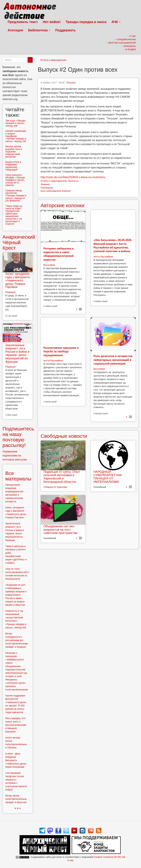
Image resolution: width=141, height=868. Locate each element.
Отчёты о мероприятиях (53, 60)
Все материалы (18, 476)
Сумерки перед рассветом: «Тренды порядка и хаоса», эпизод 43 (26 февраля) (16, 196)
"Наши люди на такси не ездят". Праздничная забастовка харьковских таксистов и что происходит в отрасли (14, 215)
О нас (70, 860)
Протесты (73, 181)
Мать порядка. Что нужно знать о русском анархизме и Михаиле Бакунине (16, 725)
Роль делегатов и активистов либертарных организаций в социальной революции (113, 360)
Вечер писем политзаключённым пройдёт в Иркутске (16, 799)
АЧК (116, 22)
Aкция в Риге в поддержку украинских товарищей (13, 166)
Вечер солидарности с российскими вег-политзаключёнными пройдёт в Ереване (17, 640)
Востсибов (49, 265)
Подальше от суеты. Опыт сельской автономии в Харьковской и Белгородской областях (62, 477)
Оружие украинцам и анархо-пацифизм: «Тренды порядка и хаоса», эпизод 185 (16, 136)
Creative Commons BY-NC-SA (109, 857)
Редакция (11, 292)
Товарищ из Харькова (55, 487)
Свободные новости (64, 436)
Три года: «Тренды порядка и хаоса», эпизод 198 (15, 123)
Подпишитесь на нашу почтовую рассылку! (18, 437)
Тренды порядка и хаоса (86, 22)
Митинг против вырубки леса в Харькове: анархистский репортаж (14, 152)
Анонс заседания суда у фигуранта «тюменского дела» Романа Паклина (17, 280)
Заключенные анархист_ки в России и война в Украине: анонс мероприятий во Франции (17, 353)
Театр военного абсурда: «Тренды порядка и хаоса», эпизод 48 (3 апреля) (15, 180)
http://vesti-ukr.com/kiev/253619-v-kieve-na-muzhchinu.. (74, 177)
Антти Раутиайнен (103, 257)
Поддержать (65, 30)
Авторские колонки (62, 205)
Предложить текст (23, 22)
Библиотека (39, 30)
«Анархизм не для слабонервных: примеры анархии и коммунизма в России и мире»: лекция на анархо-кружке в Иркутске (16, 595)
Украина (45, 184)
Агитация (15, 30)
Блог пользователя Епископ (56, 191)
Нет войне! (52, 22)
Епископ (71, 83)
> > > (18, 808)
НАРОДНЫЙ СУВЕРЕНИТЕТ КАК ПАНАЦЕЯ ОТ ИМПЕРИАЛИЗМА (108, 477)
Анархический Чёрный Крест (19, 242)
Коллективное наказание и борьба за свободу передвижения (61, 352)
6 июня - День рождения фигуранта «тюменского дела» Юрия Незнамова (16, 760)
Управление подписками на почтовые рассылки (15, 456)
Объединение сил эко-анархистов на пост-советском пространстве (60, 530)
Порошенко (47, 188)
